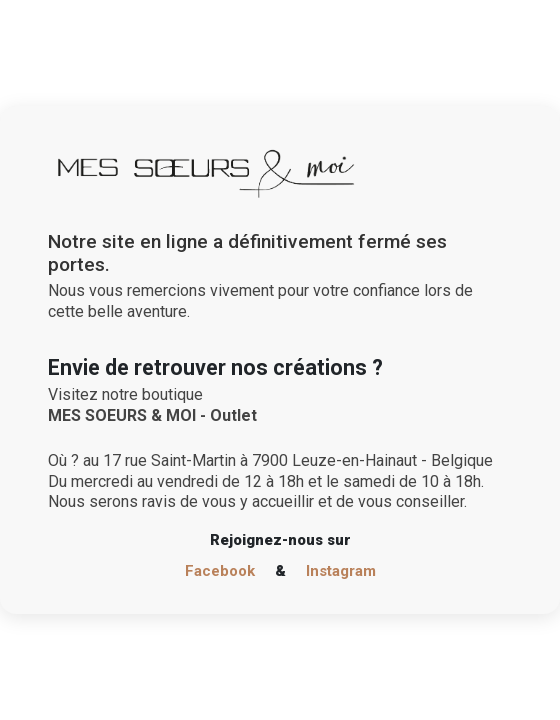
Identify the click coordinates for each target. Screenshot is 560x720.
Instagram (341, 571)
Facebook (220, 571)
